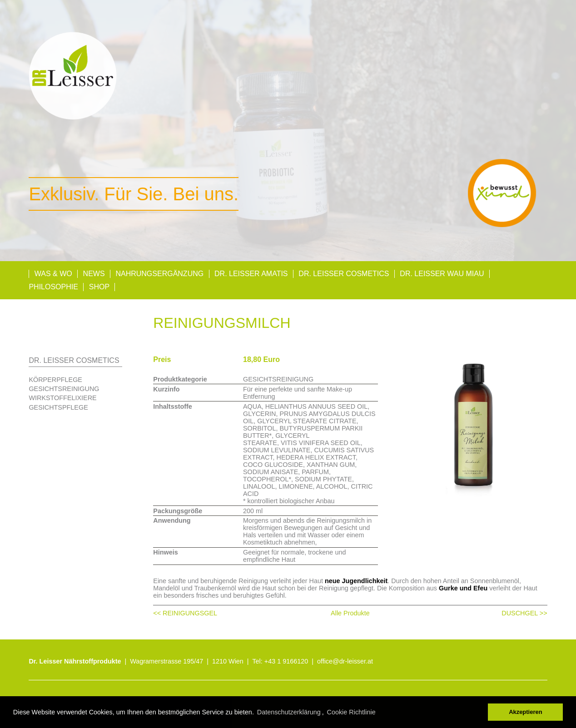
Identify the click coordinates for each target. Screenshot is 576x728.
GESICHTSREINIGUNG (64, 389)
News (94, 274)
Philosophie (53, 287)
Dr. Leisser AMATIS (251, 274)
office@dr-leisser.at (345, 661)
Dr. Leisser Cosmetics (344, 274)
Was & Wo (53, 274)
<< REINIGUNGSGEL (185, 613)
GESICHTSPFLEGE (58, 407)
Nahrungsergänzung (159, 274)
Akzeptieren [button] (525, 712)
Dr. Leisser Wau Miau (442, 274)
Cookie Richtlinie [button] (351, 712)
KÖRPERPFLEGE (55, 380)
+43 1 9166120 (286, 661)
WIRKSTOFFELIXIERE (62, 398)
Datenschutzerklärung (289, 712)
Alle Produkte (350, 613)
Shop (99, 287)
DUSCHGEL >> (524, 613)
